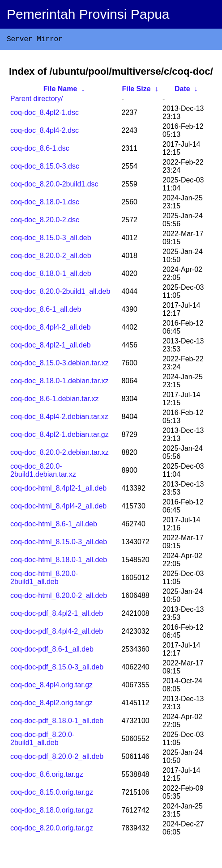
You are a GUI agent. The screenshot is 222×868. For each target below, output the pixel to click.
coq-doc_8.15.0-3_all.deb (51, 239)
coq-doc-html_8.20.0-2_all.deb (59, 597)
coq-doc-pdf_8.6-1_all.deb (52, 651)
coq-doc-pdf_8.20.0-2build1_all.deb (42, 740)
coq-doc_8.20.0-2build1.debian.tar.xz (43, 472)
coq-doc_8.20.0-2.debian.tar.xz (60, 454)
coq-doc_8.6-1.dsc (40, 150)
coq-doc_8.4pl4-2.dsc (45, 132)
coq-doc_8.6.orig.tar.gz (47, 776)
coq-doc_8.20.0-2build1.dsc (54, 186)
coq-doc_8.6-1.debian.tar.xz (54, 400)
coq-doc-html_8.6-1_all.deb (54, 526)
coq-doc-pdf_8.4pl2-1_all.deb (57, 615)
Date (182, 91)
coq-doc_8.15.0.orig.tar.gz (52, 794)
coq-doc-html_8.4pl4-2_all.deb (58, 508)
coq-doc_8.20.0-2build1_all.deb (60, 293)
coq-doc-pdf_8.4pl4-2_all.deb (57, 633)
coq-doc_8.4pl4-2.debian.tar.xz (59, 418)
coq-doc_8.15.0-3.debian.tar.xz (60, 365)
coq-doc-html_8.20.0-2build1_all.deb (44, 579)
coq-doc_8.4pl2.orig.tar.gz (51, 705)
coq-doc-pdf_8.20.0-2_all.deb (57, 758)
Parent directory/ (36, 100)
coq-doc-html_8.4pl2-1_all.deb (58, 490)
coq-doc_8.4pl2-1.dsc (45, 114)
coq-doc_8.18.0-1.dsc (45, 204)
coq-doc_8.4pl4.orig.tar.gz (51, 687)
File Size (137, 91)
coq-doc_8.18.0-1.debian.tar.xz (60, 383)
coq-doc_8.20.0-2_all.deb (51, 257)
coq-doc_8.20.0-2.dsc (45, 222)
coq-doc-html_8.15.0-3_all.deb (59, 544)
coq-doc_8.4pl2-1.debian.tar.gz (60, 436)
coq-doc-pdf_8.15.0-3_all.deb (57, 669)
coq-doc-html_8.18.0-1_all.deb (59, 561)
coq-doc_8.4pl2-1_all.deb (51, 347)
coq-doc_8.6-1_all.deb (46, 311)
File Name (60, 91)
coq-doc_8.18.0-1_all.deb (51, 275)
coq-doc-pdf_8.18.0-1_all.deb (57, 722)
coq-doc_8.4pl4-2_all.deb (51, 329)
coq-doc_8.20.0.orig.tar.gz (52, 830)
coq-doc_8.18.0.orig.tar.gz (52, 812)
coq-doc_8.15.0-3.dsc (45, 168)
